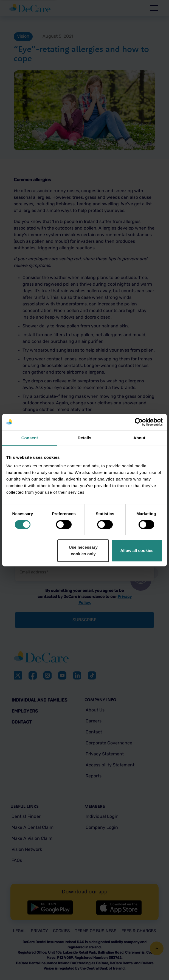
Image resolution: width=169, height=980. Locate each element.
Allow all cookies (137, 550)
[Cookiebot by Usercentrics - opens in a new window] (139, 422)
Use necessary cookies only (83, 550)
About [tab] (139, 438)
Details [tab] (84, 438)
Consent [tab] (30, 438)
